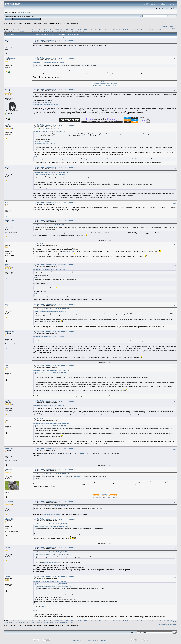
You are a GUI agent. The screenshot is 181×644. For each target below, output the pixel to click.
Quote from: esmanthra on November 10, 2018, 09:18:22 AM (51, 524)
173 (36, 30)
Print (174, 31)
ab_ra (7, 40)
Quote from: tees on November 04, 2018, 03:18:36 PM (49, 337)
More (37, 19)
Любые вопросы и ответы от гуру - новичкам (61, 23)
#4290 (174, 305)
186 (72, 30)
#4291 (174, 333)
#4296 (174, 470)
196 (100, 30)
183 (64, 30)
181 (58, 30)
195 (97, 30)
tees (6, 202)
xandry (7, 89)
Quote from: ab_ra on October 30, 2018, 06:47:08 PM (49, 63)
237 (58, 31)
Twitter (109, 498)
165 (14, 30)
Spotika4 (8, 577)
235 (52, 31)
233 (47, 31)
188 (78, 30)
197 (103, 30)
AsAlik (7, 547)
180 (56, 30)
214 (150, 30)
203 (120, 30)
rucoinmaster (10, 58)
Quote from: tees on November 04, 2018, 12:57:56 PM (49, 225)
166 (17, 30)
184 (67, 30)
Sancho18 (9, 469)
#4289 (174, 266)
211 (142, 30)
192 (89, 30)
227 (30, 31)
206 (128, 30)
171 (31, 30)
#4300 (174, 578)
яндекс (44, 606)
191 (86, 30)
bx (74, 154)
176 (44, 30)
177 (47, 30)
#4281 (174, 41)
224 (22, 31)
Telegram (115, 498)
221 (13, 31)
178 (50, 30)
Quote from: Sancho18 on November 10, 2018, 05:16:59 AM (51, 506)
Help (15, 19)
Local (17, 23)
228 (33, 31)
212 (145, 30)
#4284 (174, 127)
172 (33, 30)
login (23, 12)
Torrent (32, 16)
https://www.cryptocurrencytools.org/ (46, 105)
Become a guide (111, 86)
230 (38, 31)
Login (25, 19)
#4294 (174, 420)
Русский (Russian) (27, 23)
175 (42, 30)
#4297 (174, 502)
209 (137, 30)
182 (61, 30)
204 (123, 30)
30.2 (28, 16)
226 (27, 31)
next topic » (174, 28)
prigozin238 (9, 220)
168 (22, 30)
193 (92, 30)
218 (5, 31)
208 (134, 30)
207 (131, 30)
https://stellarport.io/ (69, 251)
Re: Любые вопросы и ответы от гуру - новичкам (56, 40)
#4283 (174, 90)
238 (61, 31)
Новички (38, 23)
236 (55, 31)
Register (31, 19)
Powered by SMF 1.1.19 (79, 640)
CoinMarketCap (101, 498)
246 (83, 31)
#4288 (174, 245)
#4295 (174, 449)
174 (39, 30)
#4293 (174, 402)
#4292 (174, 367)
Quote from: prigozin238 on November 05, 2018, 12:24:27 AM (51, 371)
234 (50, 31)
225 (24, 31)
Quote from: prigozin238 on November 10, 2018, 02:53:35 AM (51, 474)
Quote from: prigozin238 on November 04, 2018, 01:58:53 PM (51, 309)
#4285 (174, 168)
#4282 (174, 59)
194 (95, 30)
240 (66, 31)
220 (11, 31)
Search (20, 19)
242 (72, 31)
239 (63, 31)
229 (36, 31)
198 (106, 30)
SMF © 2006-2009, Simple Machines (98, 640)
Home (9, 19)
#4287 (174, 221)
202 (117, 30)
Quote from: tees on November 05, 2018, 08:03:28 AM (49, 406)
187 (75, 30)
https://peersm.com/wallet (42, 102)
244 (77, 31)
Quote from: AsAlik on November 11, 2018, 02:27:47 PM (50, 582)
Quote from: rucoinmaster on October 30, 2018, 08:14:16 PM (51, 172)
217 (160, 30)
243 (75, 31)
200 (111, 30)
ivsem (7, 244)
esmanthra (47, 128)
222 (16, 31)
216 (157, 30)
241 (69, 31)
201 (114, 30)
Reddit (93, 498)
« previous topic (167, 27)
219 (8, 31)
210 (139, 30)
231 (41, 31)
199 (109, 30)
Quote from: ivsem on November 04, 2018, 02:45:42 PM (49, 269)
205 (125, 30)
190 (83, 30)
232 (44, 31)
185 (69, 30)
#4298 (174, 520)
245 (80, 31)
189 (81, 30)
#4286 (174, 203)
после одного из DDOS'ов (53, 514)
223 (19, 31)
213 (148, 30)
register (29, 12)
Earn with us (97, 86)
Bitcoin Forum (9, 23)
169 (25, 30)
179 (53, 30)
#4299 (174, 548)
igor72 (7, 125)
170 (28, 30)
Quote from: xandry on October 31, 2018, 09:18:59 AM (49, 131)
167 (19, 30)
